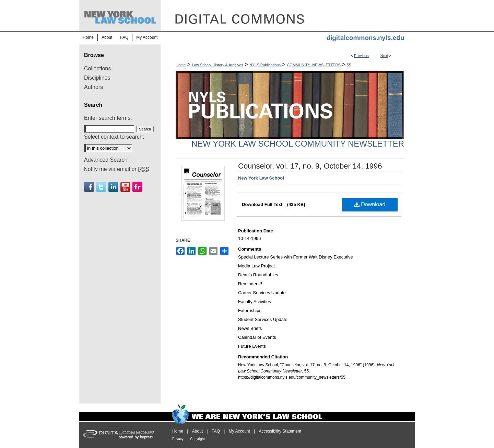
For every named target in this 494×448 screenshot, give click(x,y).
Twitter (101, 187)
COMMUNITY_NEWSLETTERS (314, 65)
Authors (93, 87)
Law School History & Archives (218, 65)
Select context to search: (114, 137)
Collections (97, 68)
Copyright (197, 439)
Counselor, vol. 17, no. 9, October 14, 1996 (310, 166)
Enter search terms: (108, 118)
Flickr (137, 187)
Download (370, 204)
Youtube (125, 187)
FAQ (216, 431)
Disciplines (97, 78)
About (197, 431)
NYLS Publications (265, 65)
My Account (239, 431)
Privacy (178, 439)
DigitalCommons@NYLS (288, 16)
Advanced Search (106, 160)
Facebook (89, 187)
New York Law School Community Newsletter (298, 144)
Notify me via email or (116, 169)
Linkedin (113, 187)
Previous (361, 56)
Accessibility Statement (280, 431)
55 (349, 65)
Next (384, 56)
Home (181, 65)
